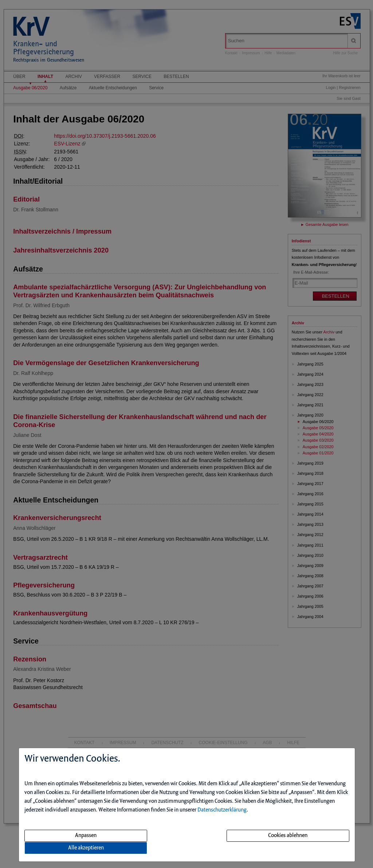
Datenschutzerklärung (222, 810)
